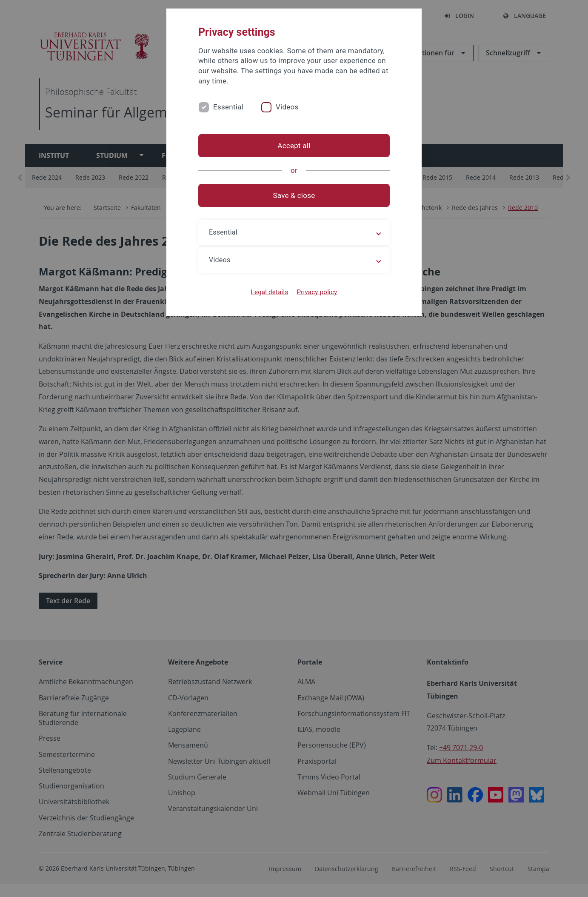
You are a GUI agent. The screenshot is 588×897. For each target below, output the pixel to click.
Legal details (270, 292)
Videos (287, 107)
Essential (228, 107)
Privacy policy (317, 292)
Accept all (294, 146)
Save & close (294, 195)
